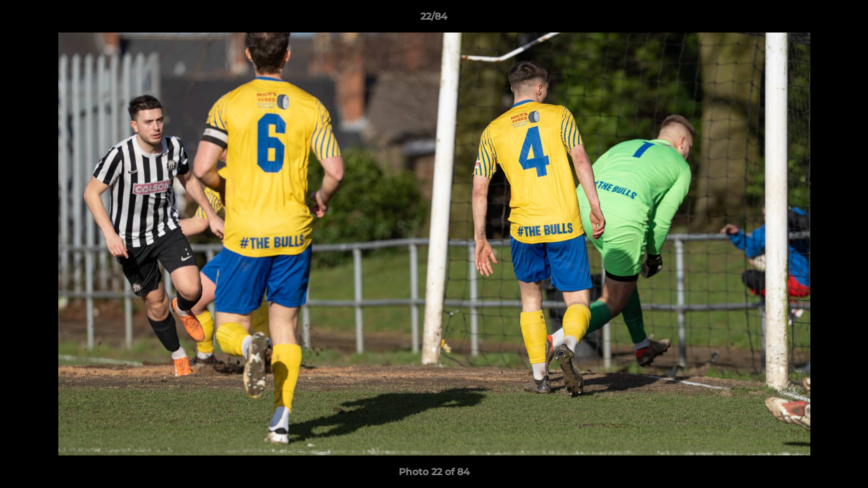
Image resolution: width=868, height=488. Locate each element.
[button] (844, 20)
